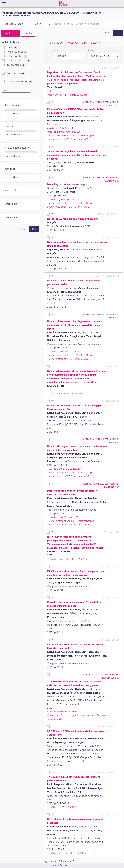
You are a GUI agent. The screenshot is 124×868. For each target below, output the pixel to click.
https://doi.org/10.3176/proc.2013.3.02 (64, 352)
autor (9, 127)
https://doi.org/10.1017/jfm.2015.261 (63, 199)
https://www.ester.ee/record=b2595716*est (67, 393)
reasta (90, 51)
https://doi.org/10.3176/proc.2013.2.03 (64, 469)
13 (53, 532)
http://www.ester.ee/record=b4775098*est (67, 853)
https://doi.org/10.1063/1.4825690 (63, 712)
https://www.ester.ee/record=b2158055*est (67, 95)
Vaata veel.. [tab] (77, 43)
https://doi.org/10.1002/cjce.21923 (63, 517)
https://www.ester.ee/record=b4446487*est (67, 559)
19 (53, 773)
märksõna (11, 169)
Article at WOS (82, 139)
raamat (12, 48)
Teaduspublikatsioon (19, 82)
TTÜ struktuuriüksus (17, 148)
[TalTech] (63, 4)
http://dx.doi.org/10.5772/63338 (62, 807)
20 (53, 815)
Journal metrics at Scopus (61, 136)
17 (52, 675)
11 (52, 439)
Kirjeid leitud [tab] (55, 43)
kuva (56, 51)
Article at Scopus (85, 136)
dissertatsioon (16, 65)
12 (53, 484)
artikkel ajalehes (17, 56)
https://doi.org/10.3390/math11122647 (64, 132)
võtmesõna (12, 218)
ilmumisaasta (13, 105)
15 (53, 598)
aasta (4, 90)
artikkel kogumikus (18, 61)
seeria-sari (12, 190)
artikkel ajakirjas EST (96, 102)
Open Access (16, 73)
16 (53, 640)
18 (53, 727)
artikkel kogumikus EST (95, 675)
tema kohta (12, 204)
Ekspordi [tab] (96, 43)
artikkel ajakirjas (17, 52)
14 (53, 567)
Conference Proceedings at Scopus (66, 715)
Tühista (106, 33)
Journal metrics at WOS (60, 139)
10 (53, 401)
